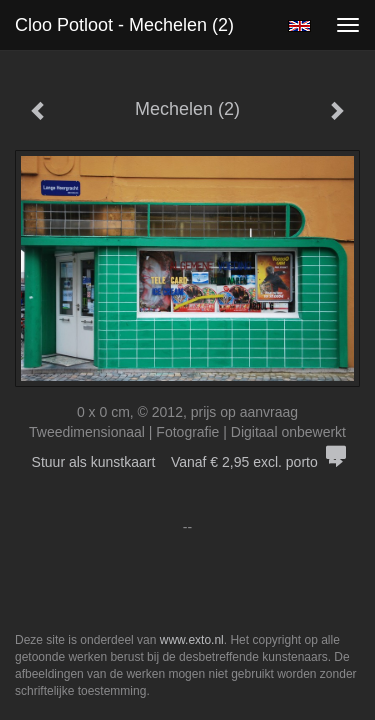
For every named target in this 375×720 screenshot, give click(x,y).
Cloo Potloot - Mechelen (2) (124, 25)
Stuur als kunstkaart (188, 462)
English (299, 26)
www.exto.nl (192, 640)
